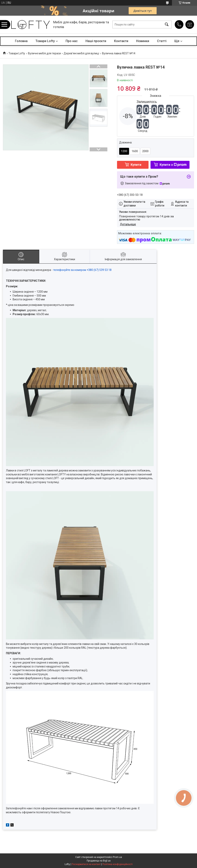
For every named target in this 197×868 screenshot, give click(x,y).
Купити (136, 165)
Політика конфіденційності (118, 864)
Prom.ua (117, 857)
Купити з (173, 165)
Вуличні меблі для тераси (44, 53)
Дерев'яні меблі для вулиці (81, 53)
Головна (21, 41)
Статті (162, 41)
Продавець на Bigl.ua (99, 861)
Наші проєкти (96, 41)
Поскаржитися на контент (86, 864)
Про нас (72, 41)
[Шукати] (167, 25)
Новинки (143, 41)
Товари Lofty (45, 41)
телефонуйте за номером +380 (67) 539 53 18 (82, 270)
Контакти (121, 41)
